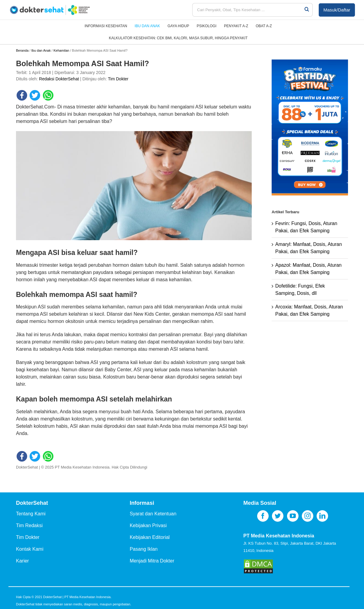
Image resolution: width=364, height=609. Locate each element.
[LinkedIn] (322, 516)
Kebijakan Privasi (148, 525)
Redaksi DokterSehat (59, 79)
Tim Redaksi (29, 525)
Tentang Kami (31, 514)
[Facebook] (263, 516)
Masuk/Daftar (337, 10)
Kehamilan (61, 50)
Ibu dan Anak (41, 50)
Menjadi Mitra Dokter (152, 561)
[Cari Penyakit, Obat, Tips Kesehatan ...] (248, 10)
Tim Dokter (118, 79)
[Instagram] (308, 516)
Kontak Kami (30, 549)
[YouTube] (293, 516)
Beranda (22, 50)
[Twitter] (278, 516)
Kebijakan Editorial (150, 537)
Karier (22, 561)
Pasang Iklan (144, 549)
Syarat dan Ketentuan (153, 514)
